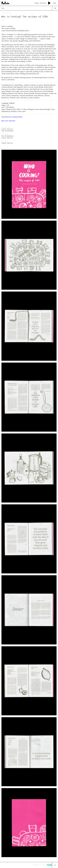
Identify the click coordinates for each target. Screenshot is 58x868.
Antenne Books (17, 117)
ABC (55, 8)
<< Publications (6, 13)
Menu (3, 8)
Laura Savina (7, 129)
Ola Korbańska (7, 131)
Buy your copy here (8, 121)
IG (55, 865)
